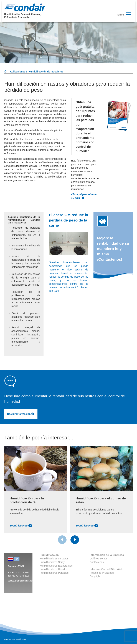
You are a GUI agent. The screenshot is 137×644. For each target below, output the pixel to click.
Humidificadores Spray (52, 562)
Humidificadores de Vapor (54, 559)
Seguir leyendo (21, 526)
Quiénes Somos (99, 559)
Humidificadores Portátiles (54, 573)
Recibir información (21, 414)
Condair (25, 7)
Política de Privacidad (102, 573)
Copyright (95, 576)
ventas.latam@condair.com (21, 581)
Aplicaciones (18, 72)
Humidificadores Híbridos (54, 569)
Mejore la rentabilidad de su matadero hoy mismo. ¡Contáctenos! (113, 249)
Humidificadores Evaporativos (56, 566)
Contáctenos (97, 562)
